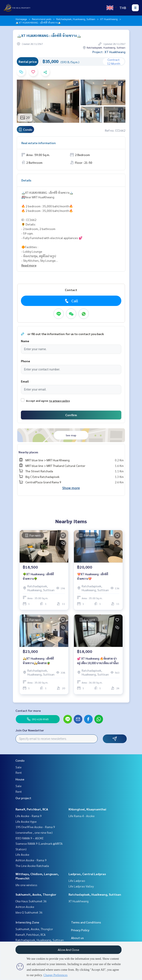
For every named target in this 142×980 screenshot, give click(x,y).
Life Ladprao (77, 881)
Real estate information (38, 143)
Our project (23, 798)
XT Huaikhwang (109, 19)
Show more (71, 488)
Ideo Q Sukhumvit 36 (29, 912)
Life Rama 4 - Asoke (82, 816)
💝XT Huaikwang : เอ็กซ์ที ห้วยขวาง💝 (93, 576)
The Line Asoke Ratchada (32, 866)
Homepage (21, 19)
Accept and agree (37, 401)
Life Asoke (22, 854)
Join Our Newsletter (30, 730)
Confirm (71, 415)
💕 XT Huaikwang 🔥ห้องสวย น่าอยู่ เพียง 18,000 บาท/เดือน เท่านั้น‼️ (98, 661)
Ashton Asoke (25, 907)
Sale (19, 767)
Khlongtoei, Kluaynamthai (87, 809)
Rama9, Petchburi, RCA (32, 809)
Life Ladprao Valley (81, 886)
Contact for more (28, 711)
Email (25, 381)
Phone (25, 361)
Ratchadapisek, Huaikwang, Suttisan (76, 19)
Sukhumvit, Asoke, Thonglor (36, 894)
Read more (29, 265)
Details (26, 180)
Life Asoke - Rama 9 (29, 816)
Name (25, 341)
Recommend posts (42, 19)
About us (77, 938)
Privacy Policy (80, 930)
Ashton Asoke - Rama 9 (31, 860)
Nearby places (28, 452)
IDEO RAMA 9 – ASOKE (30, 838)
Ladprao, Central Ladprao (87, 874)
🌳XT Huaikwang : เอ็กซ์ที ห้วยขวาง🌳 (38, 576)
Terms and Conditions (86, 922)
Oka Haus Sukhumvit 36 (31, 901)
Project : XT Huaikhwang (109, 52)
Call (71, 301)
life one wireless (26, 885)
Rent (19, 772)
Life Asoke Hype (26, 821)
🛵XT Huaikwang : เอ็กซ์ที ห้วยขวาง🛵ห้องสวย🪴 (38, 661)
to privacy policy (59, 401)
